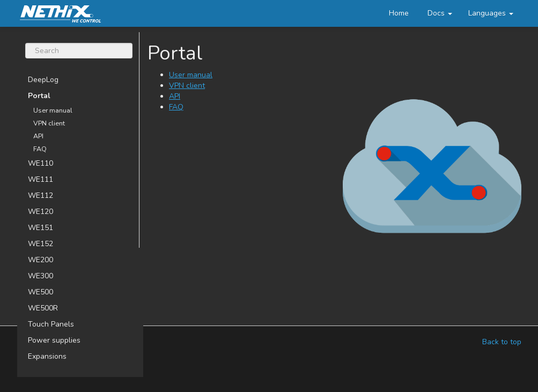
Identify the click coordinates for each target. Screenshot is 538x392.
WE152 (40, 244)
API (38, 136)
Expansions (47, 356)
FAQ (40, 149)
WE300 (40, 276)
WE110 (40, 163)
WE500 (40, 292)
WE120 (40, 212)
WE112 (40, 195)
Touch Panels (51, 324)
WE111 (40, 179)
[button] (491, 13)
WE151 (40, 228)
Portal (39, 96)
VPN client (49, 123)
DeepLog (43, 80)
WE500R (43, 308)
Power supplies (54, 340)
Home (399, 13)
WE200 (40, 260)
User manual (53, 110)
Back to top (502, 342)
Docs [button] (440, 13)
